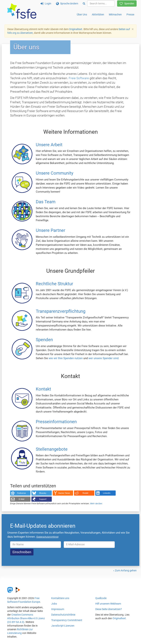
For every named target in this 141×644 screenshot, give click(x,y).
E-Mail (22, 499)
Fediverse (22, 493)
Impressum (58, 609)
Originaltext (76, 29)
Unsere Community (55, 173)
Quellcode (101, 598)
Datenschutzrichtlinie (63, 615)
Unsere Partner (50, 231)
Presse (130, 14)
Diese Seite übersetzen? (109, 609)
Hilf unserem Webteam (108, 604)
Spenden (127, 3)
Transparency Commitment (67, 620)
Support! (43, 499)
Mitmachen (115, 14)
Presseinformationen (56, 422)
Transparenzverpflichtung (61, 311)
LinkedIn (107, 493)
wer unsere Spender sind (103, 358)
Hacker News (64, 493)
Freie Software (79, 78)
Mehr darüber (96, 504)
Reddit (85, 493)
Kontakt (43, 389)
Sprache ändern (67, 3)
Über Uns (82, 14)
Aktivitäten (98, 14)
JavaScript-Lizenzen (63, 626)
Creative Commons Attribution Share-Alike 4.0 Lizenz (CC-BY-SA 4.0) (26, 618)
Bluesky (43, 493)
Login (46, 3)
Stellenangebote (52, 449)
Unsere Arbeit (49, 145)
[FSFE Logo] (22, 11)
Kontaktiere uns (60, 598)
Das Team (46, 202)
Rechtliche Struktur (54, 284)
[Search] (84, 3)
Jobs (54, 604)
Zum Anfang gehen (126, 570)
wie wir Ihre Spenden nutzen (66, 358)
